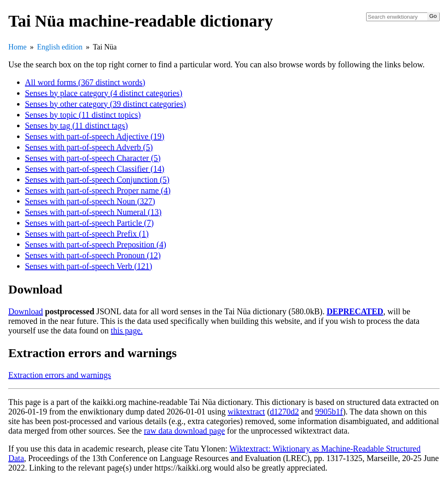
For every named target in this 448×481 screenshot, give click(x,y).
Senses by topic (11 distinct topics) (83, 115)
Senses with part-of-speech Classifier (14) (95, 169)
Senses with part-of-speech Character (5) (93, 158)
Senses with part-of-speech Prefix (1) (87, 234)
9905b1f (329, 412)
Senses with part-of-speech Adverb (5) (89, 147)
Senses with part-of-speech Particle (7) (89, 223)
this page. (127, 331)
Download (26, 311)
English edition (60, 47)
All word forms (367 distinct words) (85, 82)
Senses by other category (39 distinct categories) (106, 104)
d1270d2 (284, 412)
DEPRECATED (355, 311)
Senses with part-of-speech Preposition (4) (96, 244)
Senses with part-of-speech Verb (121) (89, 266)
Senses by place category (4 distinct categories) (104, 93)
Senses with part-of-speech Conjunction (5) (97, 180)
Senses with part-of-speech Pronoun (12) (93, 255)
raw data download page (184, 431)
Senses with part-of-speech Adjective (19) (95, 136)
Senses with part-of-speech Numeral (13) (93, 212)
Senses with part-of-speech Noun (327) (90, 201)
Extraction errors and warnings (60, 375)
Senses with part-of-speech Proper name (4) (98, 190)
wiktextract (246, 412)
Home (17, 47)
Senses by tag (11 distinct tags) (76, 126)
